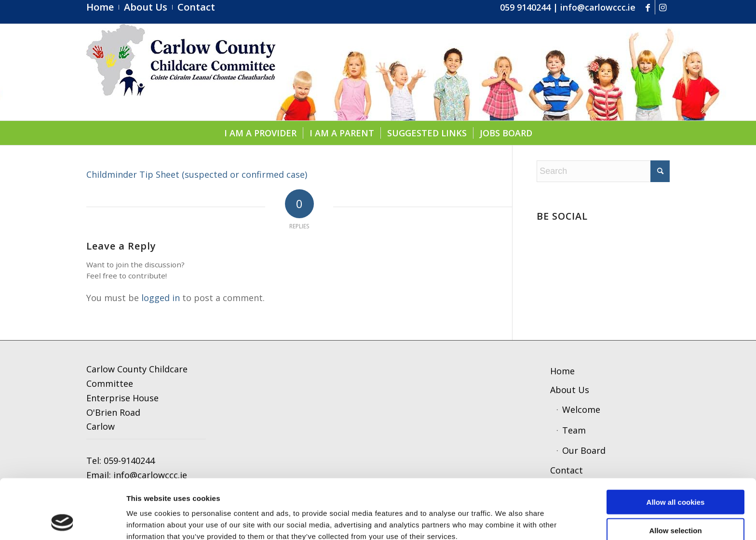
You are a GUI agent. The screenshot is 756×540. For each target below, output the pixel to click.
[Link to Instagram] (662, 7)
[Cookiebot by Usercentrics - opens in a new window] (62, 521)
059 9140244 (525, 7)
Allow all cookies (676, 446)
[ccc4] (181, 72)
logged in (161, 298)
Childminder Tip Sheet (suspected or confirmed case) (197, 174)
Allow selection (675, 474)
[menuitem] (103, 7)
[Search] (603, 171)
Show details (504, 521)
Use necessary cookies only (675, 502)
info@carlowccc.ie (598, 7)
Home (562, 371)
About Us (570, 390)
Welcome (581, 409)
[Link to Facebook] (648, 7)
